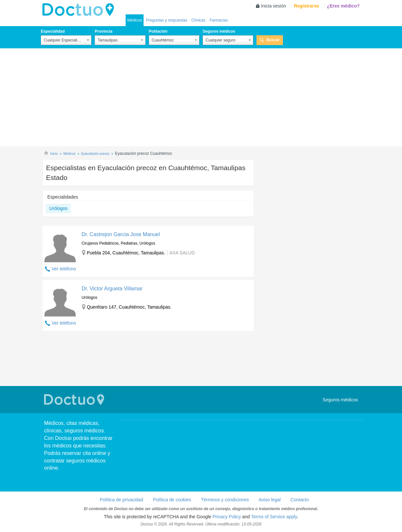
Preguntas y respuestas (167, 20)
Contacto (300, 500)
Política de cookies (172, 500)
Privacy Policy (227, 517)
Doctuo (80, 10)
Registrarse (307, 6)
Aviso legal (270, 500)
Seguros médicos (219, 31)
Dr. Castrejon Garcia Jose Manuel (121, 234)
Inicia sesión (274, 6)
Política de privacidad (122, 500)
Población (158, 31)
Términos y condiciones (225, 500)
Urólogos (58, 208)
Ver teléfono (64, 269)
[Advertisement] (201, 97)
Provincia (103, 31)
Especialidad (53, 31)
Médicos (135, 20)
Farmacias (219, 20)
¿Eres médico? (343, 6)
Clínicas (199, 20)
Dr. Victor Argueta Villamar (112, 289)
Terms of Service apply (274, 517)
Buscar (273, 40)
